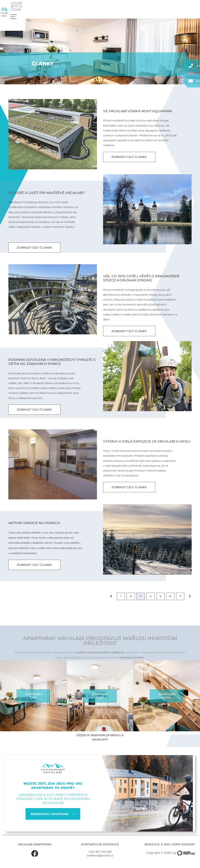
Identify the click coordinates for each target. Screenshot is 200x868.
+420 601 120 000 (100, 855)
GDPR (176, 847)
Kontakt (188, 847)
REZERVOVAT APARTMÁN (53, 817)
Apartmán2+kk (33, 699)
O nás (166, 847)
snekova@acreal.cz (100, 858)
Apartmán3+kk (100, 699)
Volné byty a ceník (164, 7)
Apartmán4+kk (167, 699)
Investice (152, 847)
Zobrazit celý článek (129, 160)
